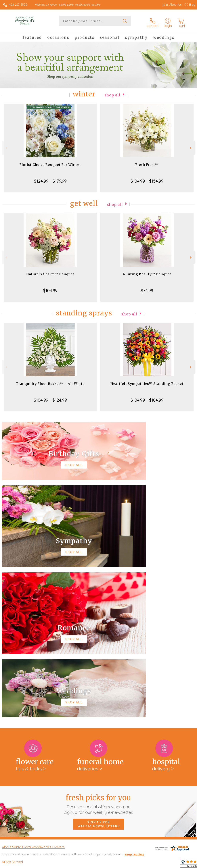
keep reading (134, 702)
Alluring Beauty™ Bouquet (147, 272)
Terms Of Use (112, 864)
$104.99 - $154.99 (147, 179)
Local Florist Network (159, 864)
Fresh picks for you (98, 651)
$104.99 (50, 288)
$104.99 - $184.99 (147, 398)
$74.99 (147, 288)
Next (191, 145)
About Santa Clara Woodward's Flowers (33, 694)
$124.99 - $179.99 (50, 179)
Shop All (112, 92)
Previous (6, 145)
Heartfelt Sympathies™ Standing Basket (147, 381)
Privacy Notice (133, 864)
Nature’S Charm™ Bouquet (50, 272)
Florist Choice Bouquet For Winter (50, 162)
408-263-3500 (18, 5)
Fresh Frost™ (147, 162)
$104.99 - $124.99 (50, 398)
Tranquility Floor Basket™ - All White (50, 381)
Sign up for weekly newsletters (98, 671)
